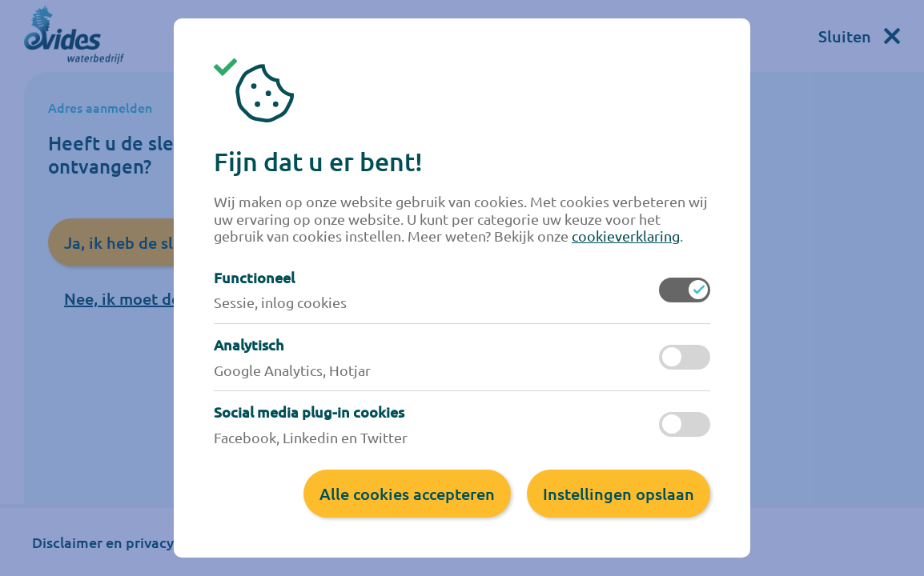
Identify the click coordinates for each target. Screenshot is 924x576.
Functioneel (254, 278)
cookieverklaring (626, 236)
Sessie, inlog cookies (280, 302)
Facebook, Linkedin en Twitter (311, 437)
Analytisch (249, 345)
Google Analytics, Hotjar (292, 370)
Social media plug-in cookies (309, 412)
